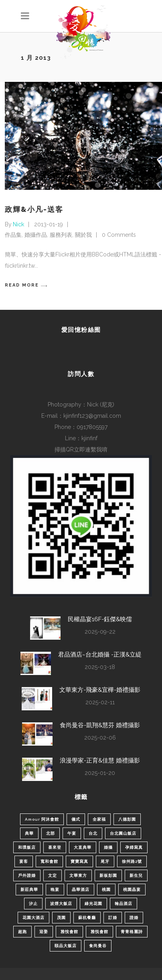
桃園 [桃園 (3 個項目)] (106, 890)
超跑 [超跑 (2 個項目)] (22, 932)
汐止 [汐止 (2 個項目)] (33, 904)
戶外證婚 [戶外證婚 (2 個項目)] (27, 875)
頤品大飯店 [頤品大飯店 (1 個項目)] (66, 946)
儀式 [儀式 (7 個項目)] (76, 819)
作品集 (13, 235)
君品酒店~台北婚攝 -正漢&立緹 (100, 655)
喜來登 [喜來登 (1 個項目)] (55, 847)
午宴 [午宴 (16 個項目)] (72, 833)
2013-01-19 (49, 224)
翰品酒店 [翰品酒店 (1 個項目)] (124, 904)
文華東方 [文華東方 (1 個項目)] (78, 875)
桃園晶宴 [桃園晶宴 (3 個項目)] (132, 890)
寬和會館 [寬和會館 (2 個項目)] (49, 861)
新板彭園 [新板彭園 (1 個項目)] (108, 875)
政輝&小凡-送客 (34, 209)
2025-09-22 (100, 632)
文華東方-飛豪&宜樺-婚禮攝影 (100, 690)
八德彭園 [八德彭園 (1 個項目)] (127, 819)
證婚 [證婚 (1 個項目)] (134, 918)
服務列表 (61, 235)
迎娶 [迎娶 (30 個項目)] (44, 932)
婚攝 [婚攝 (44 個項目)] (108, 847)
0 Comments (119, 235)
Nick (18, 224)
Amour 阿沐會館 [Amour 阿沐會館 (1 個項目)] (42, 819)
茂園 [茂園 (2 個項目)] (61, 918)
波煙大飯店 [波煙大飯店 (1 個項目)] (61, 904)
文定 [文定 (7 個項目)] (53, 875)
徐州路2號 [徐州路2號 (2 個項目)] (132, 861)
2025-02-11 (100, 702)
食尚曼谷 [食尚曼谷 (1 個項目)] (98, 946)
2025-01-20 (100, 773)
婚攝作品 (36, 235)
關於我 (83, 235)
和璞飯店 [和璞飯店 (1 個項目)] (27, 847)
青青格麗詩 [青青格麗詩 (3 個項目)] (132, 932)
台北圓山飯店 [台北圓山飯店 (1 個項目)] (123, 833)
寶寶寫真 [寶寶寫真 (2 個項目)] (79, 861)
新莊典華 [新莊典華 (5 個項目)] (29, 890)
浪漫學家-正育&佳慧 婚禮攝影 (100, 760)
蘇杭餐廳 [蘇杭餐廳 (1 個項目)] (87, 918)
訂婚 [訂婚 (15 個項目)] (113, 918)
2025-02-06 (100, 738)
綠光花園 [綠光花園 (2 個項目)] (93, 904)
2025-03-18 (100, 667)
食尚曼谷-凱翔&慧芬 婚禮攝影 (100, 725)
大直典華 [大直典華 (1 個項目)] (83, 847)
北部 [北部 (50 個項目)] (51, 833)
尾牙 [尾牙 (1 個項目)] (105, 861)
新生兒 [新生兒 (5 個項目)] (136, 875)
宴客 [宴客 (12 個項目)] (24, 861)
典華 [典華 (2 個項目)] (29, 833)
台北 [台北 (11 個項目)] (93, 833)
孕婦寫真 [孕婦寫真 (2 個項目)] (134, 847)
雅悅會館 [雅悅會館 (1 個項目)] (69, 932)
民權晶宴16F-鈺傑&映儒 (100, 619)
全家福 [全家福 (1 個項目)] (99, 819)
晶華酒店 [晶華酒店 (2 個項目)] (81, 890)
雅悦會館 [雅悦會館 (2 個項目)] (99, 932)
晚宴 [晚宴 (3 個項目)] (55, 890)
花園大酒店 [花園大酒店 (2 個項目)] (33, 918)
